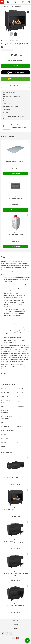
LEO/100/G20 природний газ (16, 606)
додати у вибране (16, 86)
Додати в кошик (16, 173)
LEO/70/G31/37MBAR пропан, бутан (16, 510)
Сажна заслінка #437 (15, 198)
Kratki (19, 125)
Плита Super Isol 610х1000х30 (15, 162)
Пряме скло (6, 378)
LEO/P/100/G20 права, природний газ (15, 542)
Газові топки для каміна (12, 6)
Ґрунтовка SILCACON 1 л (15, 235)
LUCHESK (19, 642)
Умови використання (22, 634)
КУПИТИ (15, 66)
